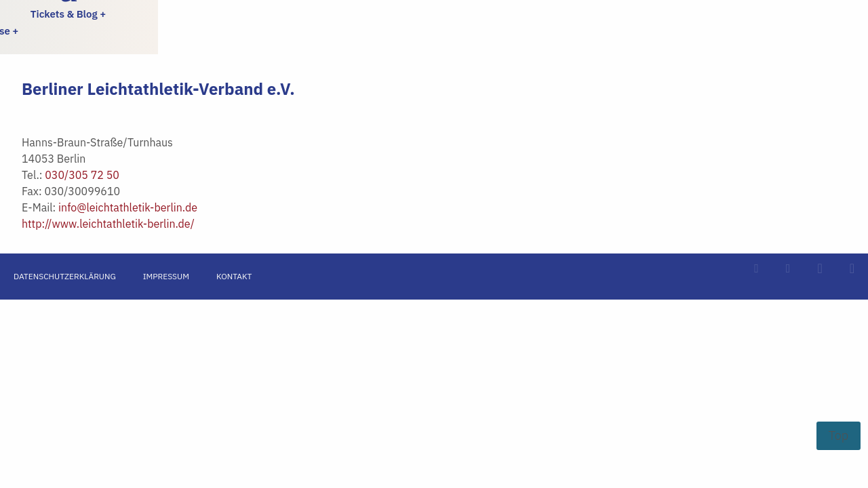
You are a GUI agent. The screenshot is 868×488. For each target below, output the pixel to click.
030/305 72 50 (82, 175)
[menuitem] (108, 14)
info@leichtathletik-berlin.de (128, 207)
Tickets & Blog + (68, 14)
